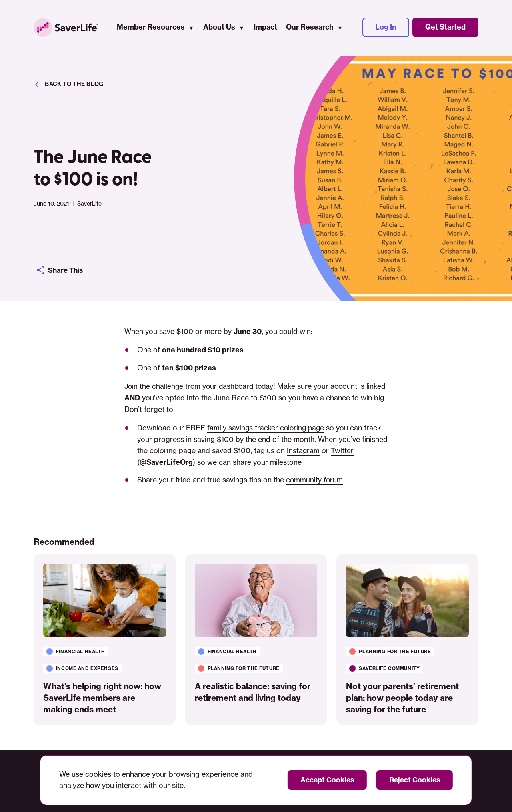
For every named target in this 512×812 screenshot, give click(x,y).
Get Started (445, 28)
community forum (315, 480)
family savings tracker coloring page (267, 428)
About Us (219, 28)
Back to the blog (69, 84)
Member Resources (151, 28)
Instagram (303, 451)
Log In (386, 28)
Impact (265, 28)
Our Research (310, 28)
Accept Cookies (324, 780)
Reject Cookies (413, 780)
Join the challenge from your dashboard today (201, 386)
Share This (61, 270)
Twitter (343, 451)
